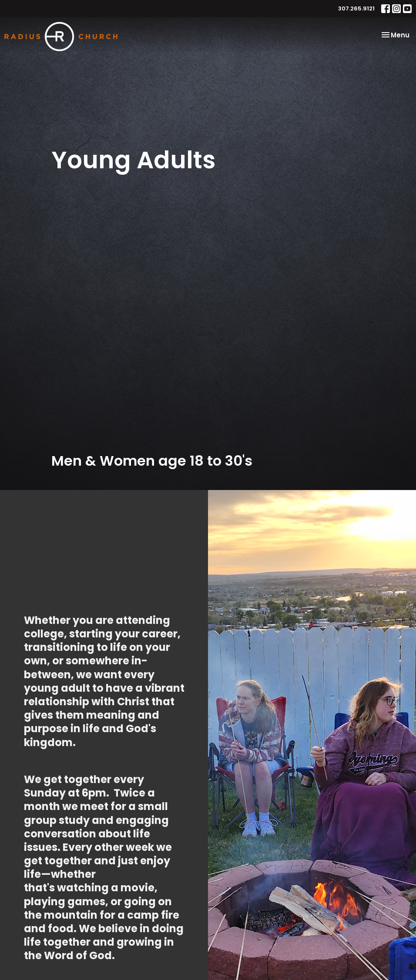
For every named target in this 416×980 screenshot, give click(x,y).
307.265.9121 (356, 8)
